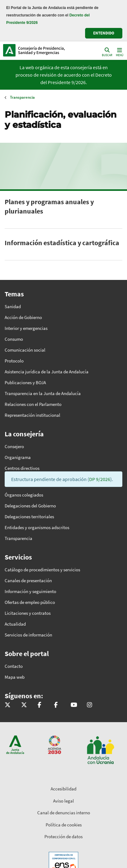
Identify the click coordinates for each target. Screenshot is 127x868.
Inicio (45, 50)
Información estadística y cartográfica (62, 243)
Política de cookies (64, 825)
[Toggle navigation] (119, 52)
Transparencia (22, 97)
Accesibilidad (63, 789)
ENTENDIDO (104, 33)
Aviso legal (63, 801)
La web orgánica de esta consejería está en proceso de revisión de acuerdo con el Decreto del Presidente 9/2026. (64, 75)
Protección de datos (63, 837)
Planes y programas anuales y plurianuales (49, 206)
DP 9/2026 (100, 479)
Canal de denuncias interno (64, 813)
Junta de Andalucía (9, 50)
